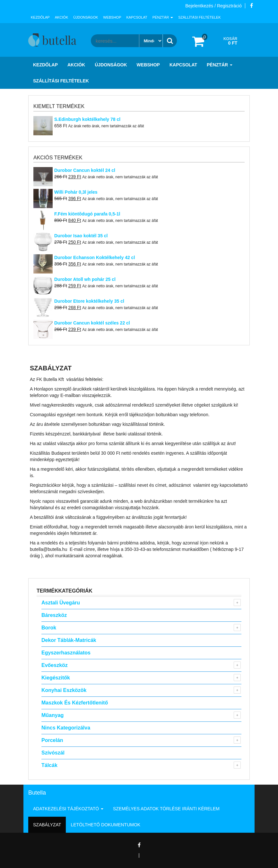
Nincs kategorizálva (66, 728)
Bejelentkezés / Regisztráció (213, 6)
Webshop (112, 17)
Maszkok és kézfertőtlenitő (75, 703)
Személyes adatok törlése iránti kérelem (166, 809)
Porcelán (52, 740)
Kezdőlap (40, 17)
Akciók (62, 17)
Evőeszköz (55, 665)
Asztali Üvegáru (61, 603)
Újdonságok (86, 17)
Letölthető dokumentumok (105, 825)
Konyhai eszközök (64, 690)
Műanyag (52, 715)
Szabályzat (47, 825)
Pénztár (163, 17)
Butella (37, 793)
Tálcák (49, 765)
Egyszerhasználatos (66, 653)
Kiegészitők (56, 678)
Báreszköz (54, 615)
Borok (49, 628)
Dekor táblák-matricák (69, 640)
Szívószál (53, 753)
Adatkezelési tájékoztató (68, 809)
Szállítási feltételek (199, 17)
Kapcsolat (137, 17)
